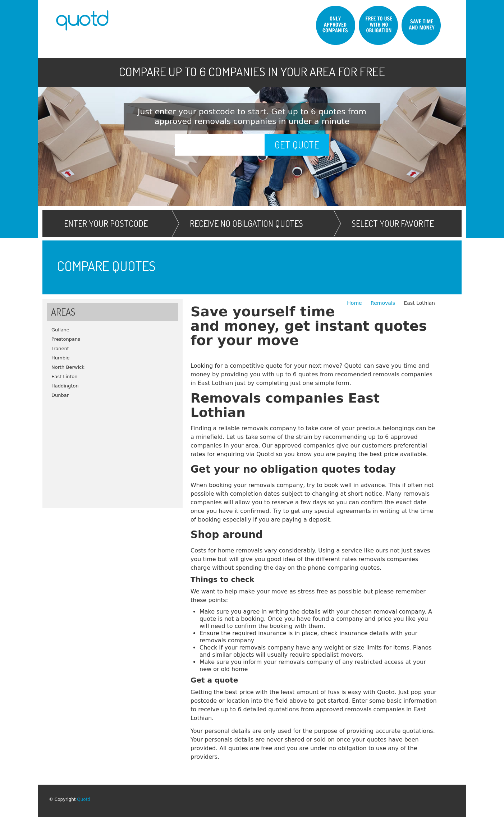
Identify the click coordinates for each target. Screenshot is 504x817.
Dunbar (60, 395)
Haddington (65, 386)
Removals (384, 303)
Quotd (84, 799)
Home (355, 303)
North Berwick (68, 367)
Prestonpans (66, 339)
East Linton (65, 377)
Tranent (60, 348)
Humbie (61, 358)
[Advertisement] (113, 450)
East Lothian (420, 303)
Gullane (60, 330)
